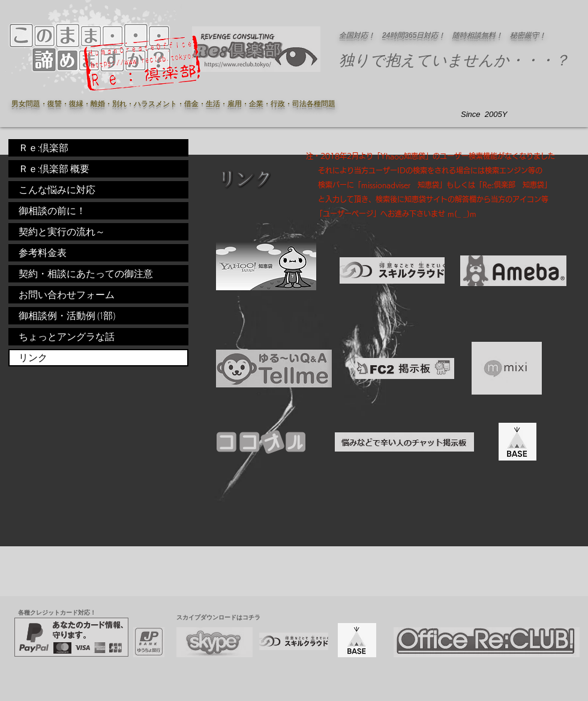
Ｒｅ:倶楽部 (43, 148)
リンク (33, 357)
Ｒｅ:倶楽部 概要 (54, 169)
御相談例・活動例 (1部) (67, 315)
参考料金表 (43, 252)
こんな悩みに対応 (57, 189)
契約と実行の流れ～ (62, 231)
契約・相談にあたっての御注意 (86, 273)
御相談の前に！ (52, 210)
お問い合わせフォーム (67, 294)
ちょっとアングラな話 (67, 336)
